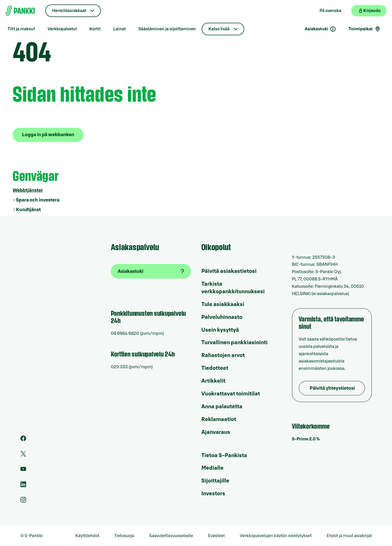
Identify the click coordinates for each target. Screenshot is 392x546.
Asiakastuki (320, 29)
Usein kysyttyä (220, 330)
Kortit (95, 29)
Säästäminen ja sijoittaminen (167, 29)
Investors (213, 494)
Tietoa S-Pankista (224, 456)
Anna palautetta (222, 407)
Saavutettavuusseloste (171, 536)
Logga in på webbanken (48, 135)
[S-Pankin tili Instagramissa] (23, 501)
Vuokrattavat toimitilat (231, 394)
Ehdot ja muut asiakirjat (349, 536)
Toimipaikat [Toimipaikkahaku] (365, 29)
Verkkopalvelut (62, 29)
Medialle (212, 468)
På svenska (330, 11)
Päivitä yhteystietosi (332, 388)
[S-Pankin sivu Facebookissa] (23, 440)
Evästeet (216, 536)
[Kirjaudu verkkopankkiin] (369, 11)
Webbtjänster (28, 190)
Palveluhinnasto (222, 317)
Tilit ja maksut (21, 29)
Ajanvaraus (216, 432)
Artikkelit (213, 381)
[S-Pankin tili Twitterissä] (23, 455)
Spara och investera (38, 200)
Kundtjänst (28, 210)
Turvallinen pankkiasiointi (234, 343)
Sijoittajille (215, 481)
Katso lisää (219, 29)
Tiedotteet (215, 368)
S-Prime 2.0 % (306, 439)
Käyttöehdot (87, 536)
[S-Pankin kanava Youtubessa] (23, 470)
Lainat (120, 29)
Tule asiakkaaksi (223, 304)
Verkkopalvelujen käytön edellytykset (276, 536)
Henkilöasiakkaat (69, 11)
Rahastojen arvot (223, 355)
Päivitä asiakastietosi (229, 271)
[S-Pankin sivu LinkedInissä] (23, 486)
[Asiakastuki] (151, 271)
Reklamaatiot (219, 419)
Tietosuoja (124, 536)
